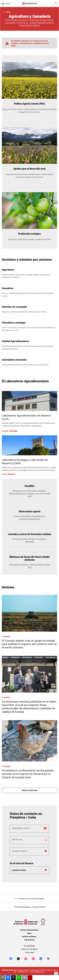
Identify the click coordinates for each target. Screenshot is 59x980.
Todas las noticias (29, 790)
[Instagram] (33, 959)
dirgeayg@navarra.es (21, 828)
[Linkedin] (41, 959)
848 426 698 (17, 840)
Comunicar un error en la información (29, 899)
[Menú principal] (6, 4)
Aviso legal (30, 952)
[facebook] (11, 959)
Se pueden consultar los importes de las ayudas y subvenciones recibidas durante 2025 (30, 43)
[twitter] (18, 959)
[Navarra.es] (29, 2)
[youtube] (26, 959)
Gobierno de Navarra (29, 937)
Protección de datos (29, 949)
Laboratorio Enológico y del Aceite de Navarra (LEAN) (25, 461)
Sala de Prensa (30, 940)
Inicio (7, 12)
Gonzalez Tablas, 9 (20, 851)
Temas (29, 933)
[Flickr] (48, 959)
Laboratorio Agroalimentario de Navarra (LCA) (26, 417)
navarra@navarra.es (37, 972)
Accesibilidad (29, 946)
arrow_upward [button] (56, 974)
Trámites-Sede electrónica (29, 930)
